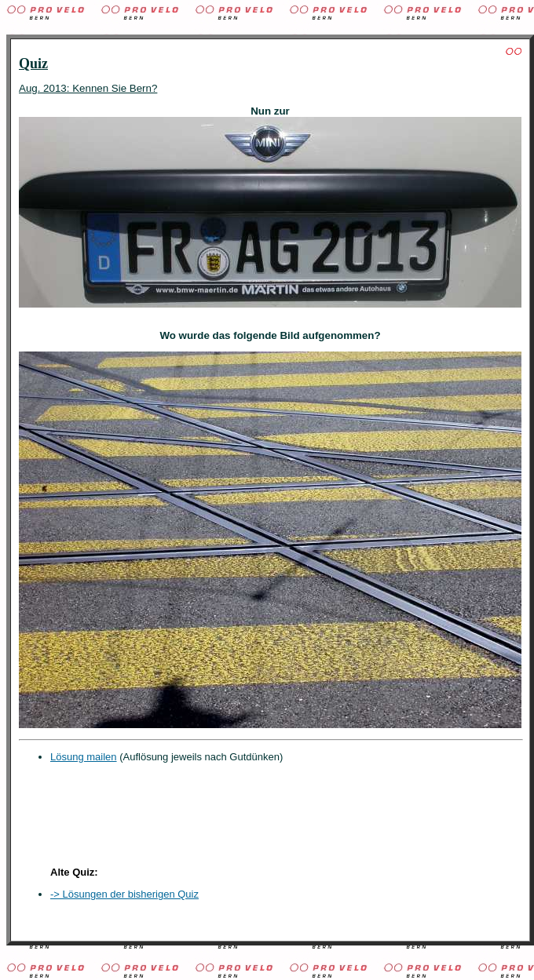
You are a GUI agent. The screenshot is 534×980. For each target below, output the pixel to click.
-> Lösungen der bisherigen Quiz (124, 894)
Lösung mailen (84, 757)
